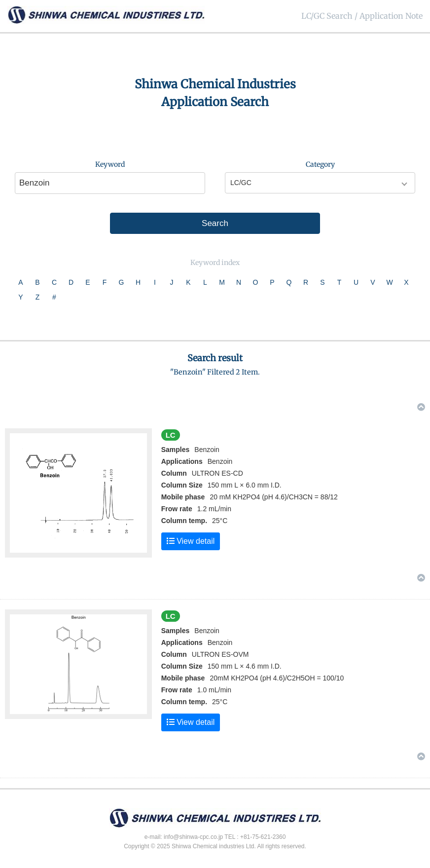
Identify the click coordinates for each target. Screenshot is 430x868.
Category (320, 164)
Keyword (110, 164)
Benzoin (220, 461)
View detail (191, 541)
